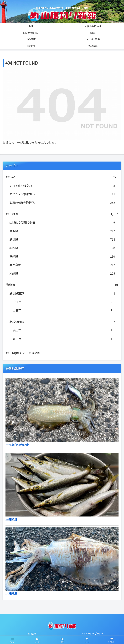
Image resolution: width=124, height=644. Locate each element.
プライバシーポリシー (92, 633)
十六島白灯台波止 (17, 445)
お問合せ (32, 633)
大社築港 (11, 593)
